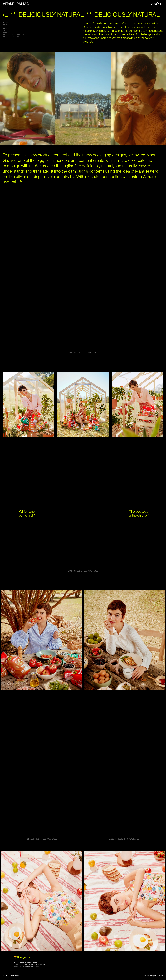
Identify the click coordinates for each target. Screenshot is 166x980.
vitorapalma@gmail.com (153, 976)
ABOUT (157, 4)
